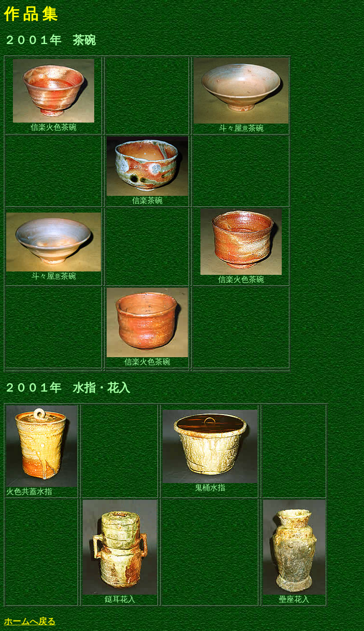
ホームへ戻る (30, 621)
